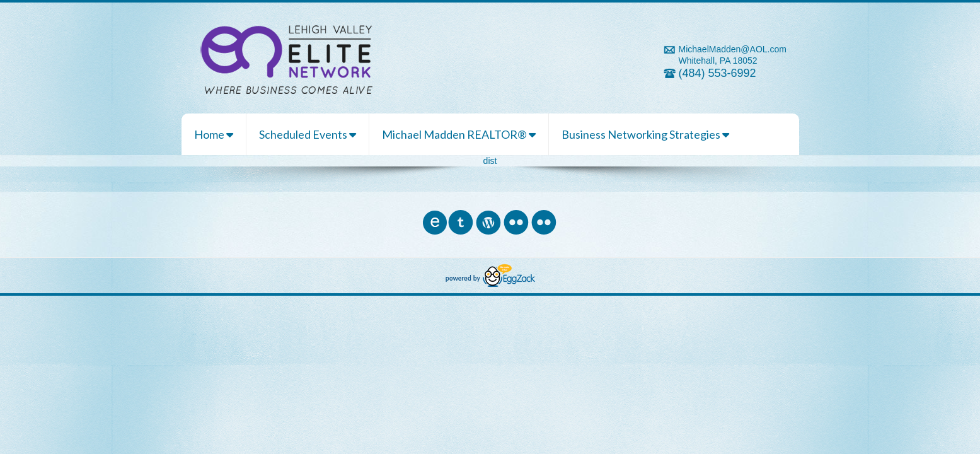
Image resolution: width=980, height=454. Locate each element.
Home (214, 134)
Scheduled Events (308, 134)
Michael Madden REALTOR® (459, 134)
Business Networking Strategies (645, 134)
